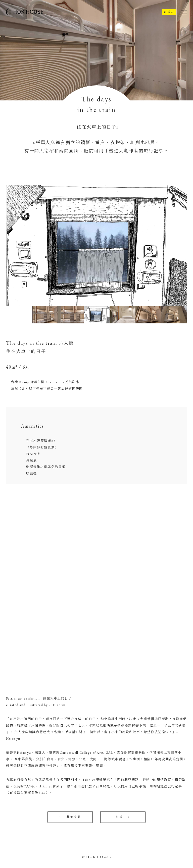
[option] (96, 245)
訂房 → (123, 817)
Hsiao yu (58, 705)
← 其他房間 (70, 817)
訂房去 (169, 12)
